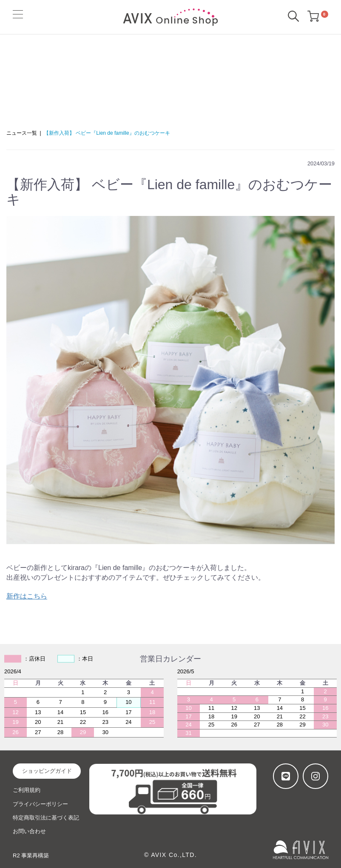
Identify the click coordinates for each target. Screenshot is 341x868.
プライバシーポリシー (40, 804)
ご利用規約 (27, 790)
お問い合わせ (29, 831)
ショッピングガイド (47, 771)
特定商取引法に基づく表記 (46, 818)
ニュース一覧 (22, 133)
